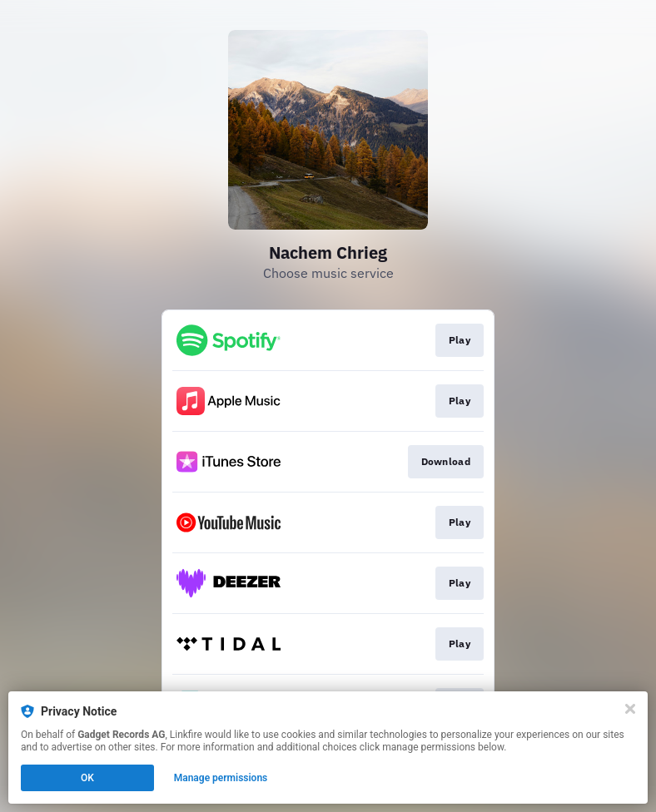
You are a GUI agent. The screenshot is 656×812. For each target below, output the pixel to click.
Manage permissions (221, 778)
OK (87, 778)
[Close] (630, 709)
